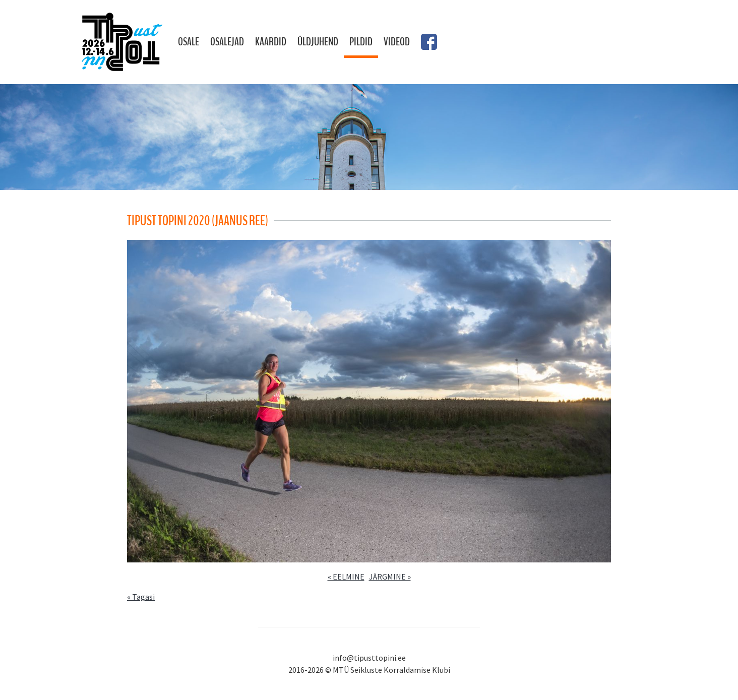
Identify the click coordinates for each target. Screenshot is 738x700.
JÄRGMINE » (390, 577)
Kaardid (271, 42)
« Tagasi (141, 597)
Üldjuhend (318, 42)
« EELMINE (346, 577)
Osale (189, 42)
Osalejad (227, 42)
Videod (397, 42)
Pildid (361, 42)
